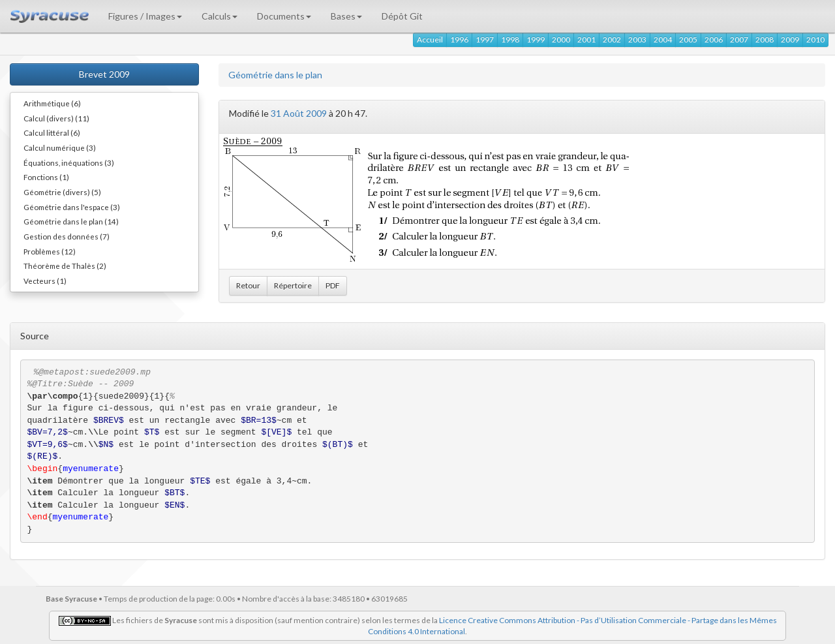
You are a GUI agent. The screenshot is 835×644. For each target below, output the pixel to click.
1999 (536, 39)
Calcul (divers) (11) (56, 118)
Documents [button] (284, 16)
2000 (561, 39)
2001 (586, 39)
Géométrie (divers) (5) (62, 192)
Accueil (430, 39)
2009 (790, 39)
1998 (510, 39)
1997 (485, 39)
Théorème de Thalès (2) (65, 266)
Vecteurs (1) (45, 281)
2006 (714, 39)
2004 (663, 39)
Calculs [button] (220, 16)
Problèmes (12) (50, 251)
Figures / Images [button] (145, 16)
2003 (637, 39)
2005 (688, 39)
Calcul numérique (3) (60, 147)
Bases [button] (346, 16)
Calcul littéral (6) (52, 132)
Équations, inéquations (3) (69, 162)
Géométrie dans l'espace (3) (72, 207)
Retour (248, 285)
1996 (459, 39)
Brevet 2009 (104, 74)
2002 (612, 39)
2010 (815, 39)
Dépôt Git (402, 16)
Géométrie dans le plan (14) (71, 221)
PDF (333, 285)
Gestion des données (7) (67, 236)
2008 (765, 39)
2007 (739, 39)
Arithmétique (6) (52, 103)
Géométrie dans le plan (275, 75)
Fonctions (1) (46, 177)
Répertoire (293, 285)
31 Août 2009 (299, 113)
